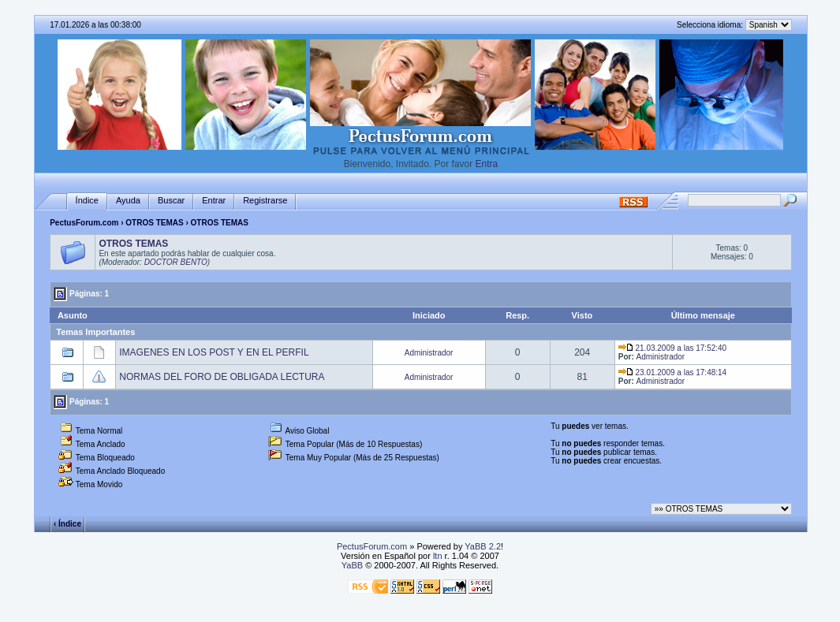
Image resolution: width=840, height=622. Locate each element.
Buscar (171, 200)
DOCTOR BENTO (176, 262)
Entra (487, 164)
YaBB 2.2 (483, 546)
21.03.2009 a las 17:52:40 (672, 348)
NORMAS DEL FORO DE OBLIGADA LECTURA (222, 377)
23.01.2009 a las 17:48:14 (672, 372)
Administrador (429, 353)
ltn (438, 556)
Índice (87, 200)
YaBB (352, 565)
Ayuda (128, 200)
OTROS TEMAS (154, 223)
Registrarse (265, 200)
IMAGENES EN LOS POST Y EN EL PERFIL (214, 352)
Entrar (214, 200)
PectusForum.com (84, 223)
